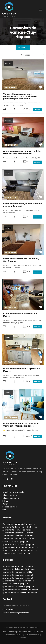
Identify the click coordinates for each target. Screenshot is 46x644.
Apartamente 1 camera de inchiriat (17, 572)
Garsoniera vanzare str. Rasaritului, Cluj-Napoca (21, 260)
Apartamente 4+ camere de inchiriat (18, 581)
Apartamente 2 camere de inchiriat (18, 575)
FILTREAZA (23, 48)
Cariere (6, 504)
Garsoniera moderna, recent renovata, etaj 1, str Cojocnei (23, 205)
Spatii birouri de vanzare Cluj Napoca (18, 545)
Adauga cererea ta (11, 498)
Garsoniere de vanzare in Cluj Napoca (19, 524)
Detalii (37, 110)
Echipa (5, 501)
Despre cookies (10, 628)
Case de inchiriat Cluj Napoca (15, 584)
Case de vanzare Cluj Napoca (15, 542)
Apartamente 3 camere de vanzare (18, 536)
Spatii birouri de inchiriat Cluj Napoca (18, 587)
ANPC (37, 628)
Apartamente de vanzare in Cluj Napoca (20, 527)
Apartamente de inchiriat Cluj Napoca (19, 569)
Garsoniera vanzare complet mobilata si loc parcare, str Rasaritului (23, 152)
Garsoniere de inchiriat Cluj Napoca (18, 566)
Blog (4, 510)
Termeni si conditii (26, 628)
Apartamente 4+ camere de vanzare (18, 539)
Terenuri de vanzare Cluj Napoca (16, 553)
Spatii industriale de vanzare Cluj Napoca (20, 550)
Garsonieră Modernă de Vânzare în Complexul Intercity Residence (21, 425)
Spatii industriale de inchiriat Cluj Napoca (20, 593)
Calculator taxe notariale (13, 492)
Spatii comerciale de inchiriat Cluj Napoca (20, 590)
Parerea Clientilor (10, 507)
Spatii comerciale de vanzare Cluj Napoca (20, 547)
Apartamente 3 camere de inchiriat (18, 578)
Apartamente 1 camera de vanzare (17, 530)
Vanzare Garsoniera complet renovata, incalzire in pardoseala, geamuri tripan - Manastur (20, 96)
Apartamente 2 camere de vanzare (18, 533)
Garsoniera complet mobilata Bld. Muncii (20, 315)
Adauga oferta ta (10, 495)
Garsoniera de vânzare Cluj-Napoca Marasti (22, 370)
